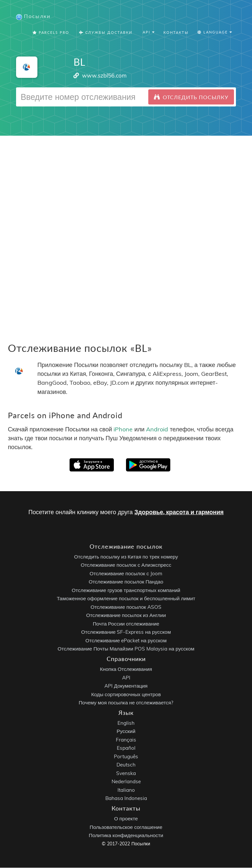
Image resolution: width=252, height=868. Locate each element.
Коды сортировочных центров (126, 695)
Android (157, 430)
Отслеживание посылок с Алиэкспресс (126, 565)
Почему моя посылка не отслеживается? (126, 703)
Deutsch (126, 765)
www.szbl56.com (104, 76)
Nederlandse (126, 782)
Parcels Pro (51, 33)
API (126, 678)
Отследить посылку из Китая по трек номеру (126, 557)
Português (126, 757)
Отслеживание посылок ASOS (126, 607)
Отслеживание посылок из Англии (126, 616)
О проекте (126, 819)
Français (126, 740)
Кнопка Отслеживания (126, 669)
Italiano (126, 790)
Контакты (176, 33)
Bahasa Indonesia (126, 799)
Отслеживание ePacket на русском (126, 641)
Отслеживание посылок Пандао (126, 582)
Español (126, 749)
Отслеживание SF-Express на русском (126, 632)
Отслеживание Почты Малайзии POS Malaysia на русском (126, 649)
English (126, 723)
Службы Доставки (106, 33)
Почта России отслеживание (126, 624)
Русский (126, 732)
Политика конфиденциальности (126, 836)
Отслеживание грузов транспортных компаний (126, 591)
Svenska (126, 774)
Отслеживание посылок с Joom (126, 574)
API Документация (126, 686)
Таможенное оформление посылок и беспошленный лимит (126, 599)
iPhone (123, 430)
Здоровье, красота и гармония (179, 512)
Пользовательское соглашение (126, 827)
